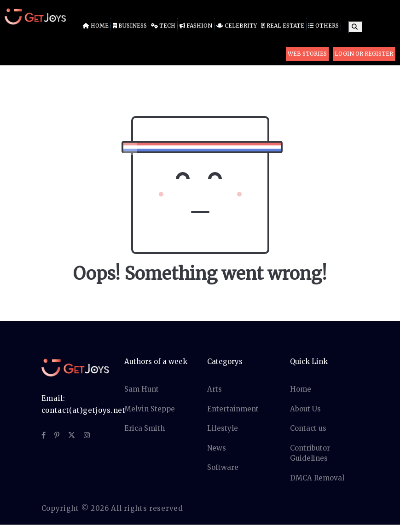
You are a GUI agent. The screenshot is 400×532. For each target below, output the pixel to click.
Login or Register (364, 54)
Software (223, 467)
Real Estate (283, 26)
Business (130, 26)
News (217, 448)
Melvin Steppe (150, 409)
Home (96, 26)
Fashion (196, 26)
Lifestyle (223, 428)
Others (324, 26)
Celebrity (237, 26)
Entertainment (233, 409)
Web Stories (307, 54)
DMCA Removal (317, 478)
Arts (214, 389)
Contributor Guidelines (310, 453)
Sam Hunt (142, 389)
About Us (305, 409)
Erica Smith (145, 428)
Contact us (308, 428)
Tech (163, 26)
